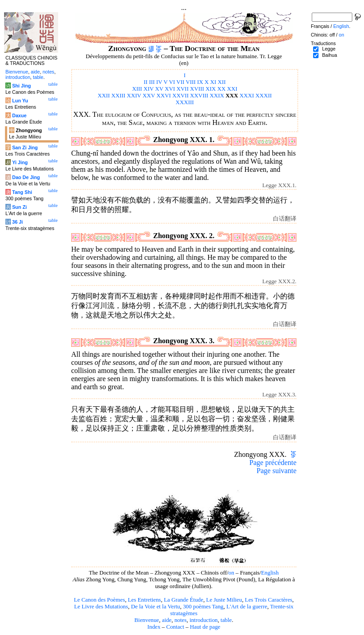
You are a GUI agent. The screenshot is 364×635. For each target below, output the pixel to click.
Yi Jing (20, 162)
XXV (149, 96)
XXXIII (185, 102)
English (270, 573)
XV (159, 89)
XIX (211, 89)
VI (172, 82)
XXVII (180, 96)
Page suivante (277, 471)
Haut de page (205, 627)
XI (214, 82)
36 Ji (18, 222)
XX (221, 89)
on (231, 573)
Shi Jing (21, 86)
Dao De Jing (26, 177)
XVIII (197, 89)
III (152, 82)
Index (154, 627)
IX (200, 82)
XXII (104, 96)
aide (166, 620)
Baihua (330, 55)
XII (222, 82)
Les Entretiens (145, 600)
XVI (170, 89)
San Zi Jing (25, 147)
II (146, 82)
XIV (149, 89)
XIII (137, 89)
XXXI (247, 96)
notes (180, 620)
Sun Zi (20, 207)
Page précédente (273, 462)
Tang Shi (22, 192)
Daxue (19, 115)
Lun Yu (20, 101)
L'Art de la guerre (247, 607)
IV (159, 82)
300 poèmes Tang (203, 607)
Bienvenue (147, 620)
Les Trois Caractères (269, 600)
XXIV (134, 96)
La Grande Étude (184, 600)
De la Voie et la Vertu (156, 607)
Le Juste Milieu (224, 600)
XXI (232, 89)
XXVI (164, 96)
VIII (191, 82)
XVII (183, 89)
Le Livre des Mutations (101, 607)
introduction (204, 620)
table (226, 620)
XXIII (118, 96)
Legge (329, 49)
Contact (175, 627)
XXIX (217, 96)
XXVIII (199, 96)
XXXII (264, 96)
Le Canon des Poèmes (99, 600)
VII (180, 82)
